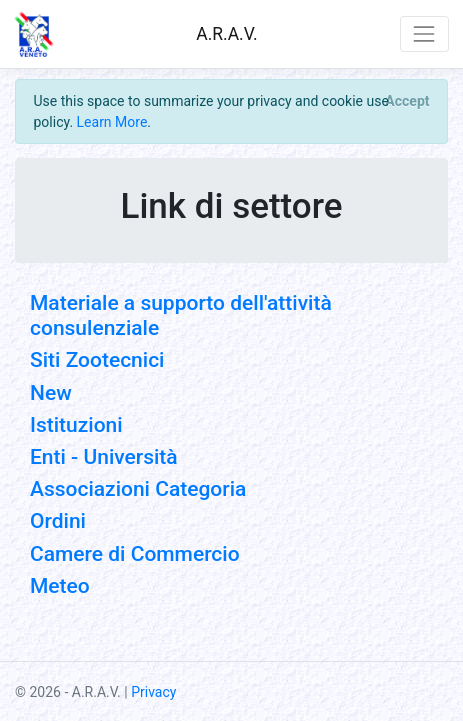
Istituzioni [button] (76, 425)
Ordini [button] (58, 521)
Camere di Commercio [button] (135, 554)
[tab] (231, 393)
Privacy (153, 692)
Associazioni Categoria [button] (138, 489)
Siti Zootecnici (97, 360)
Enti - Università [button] (104, 457)
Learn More (112, 122)
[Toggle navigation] (424, 33)
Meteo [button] (60, 586)
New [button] (51, 393)
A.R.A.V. (226, 34)
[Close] (407, 101)
